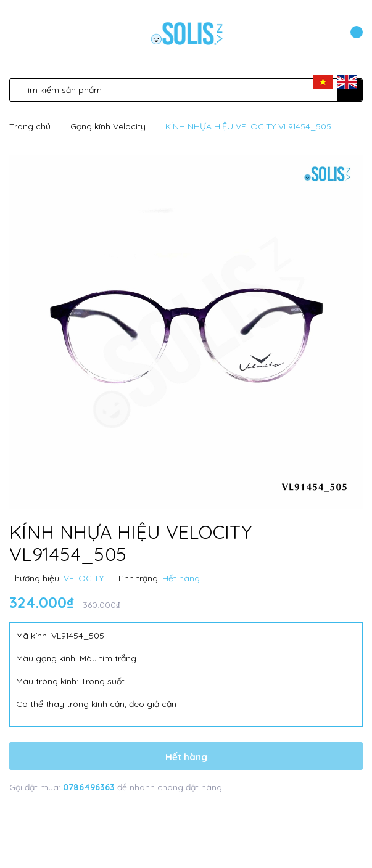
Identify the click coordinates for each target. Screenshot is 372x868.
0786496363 (90, 787)
